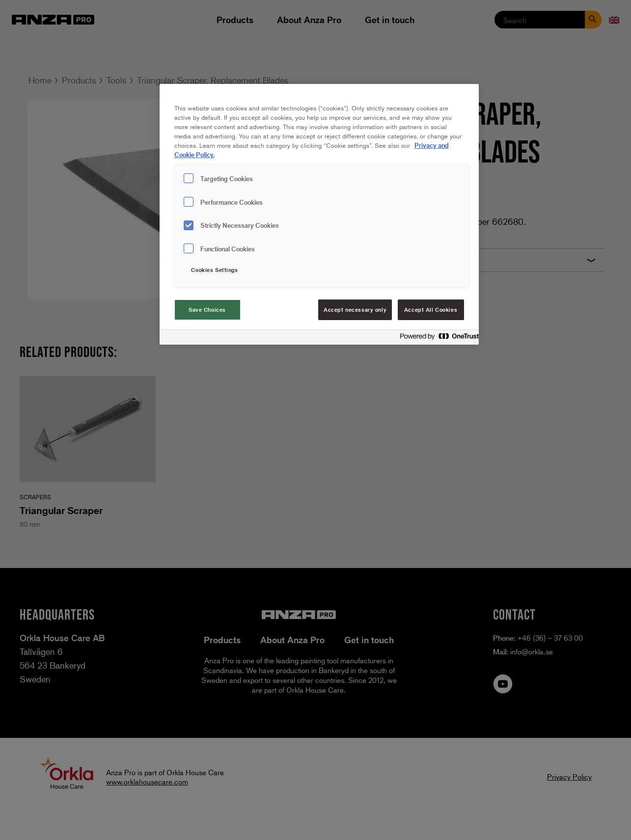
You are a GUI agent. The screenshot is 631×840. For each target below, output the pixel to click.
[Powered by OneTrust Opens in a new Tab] (437, 339)
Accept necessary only (355, 310)
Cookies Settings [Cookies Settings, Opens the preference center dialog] (214, 270)
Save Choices (207, 310)
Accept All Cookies (431, 310)
